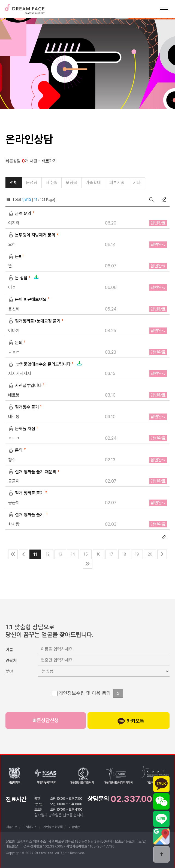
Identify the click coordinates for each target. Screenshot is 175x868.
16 (99, 554)
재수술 (52, 183)
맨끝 (88, 564)
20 (150, 554)
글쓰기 (164, 199)
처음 (13, 554)
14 (73, 554)
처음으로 (12, 827)
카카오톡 (131, 721)
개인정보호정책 (53, 827)
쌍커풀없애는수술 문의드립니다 (45, 364)
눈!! (16, 257)
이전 (24, 554)
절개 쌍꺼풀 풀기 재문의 (34, 472)
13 (60, 554)
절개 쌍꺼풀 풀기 (28, 493)
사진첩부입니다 (27, 386)
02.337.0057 (137, 799)
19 (137, 554)
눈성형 (32, 183)
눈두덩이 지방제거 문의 (34, 235)
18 (124, 554)
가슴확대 (93, 183)
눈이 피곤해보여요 (29, 300)
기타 (137, 183)
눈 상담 (24, 278)
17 (111, 554)
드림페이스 (25, 7)
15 (86, 554)
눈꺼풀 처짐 (24, 429)
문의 (17, 343)
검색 (151, 199)
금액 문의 (22, 214)
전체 (14, 183)
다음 (162, 554)
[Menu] (164, 10)
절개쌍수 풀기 (25, 407)
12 (48, 554)
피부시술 (117, 183)
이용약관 (74, 827)
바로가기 (49, 161)
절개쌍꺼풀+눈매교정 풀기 (36, 321)
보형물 (71, 183)
